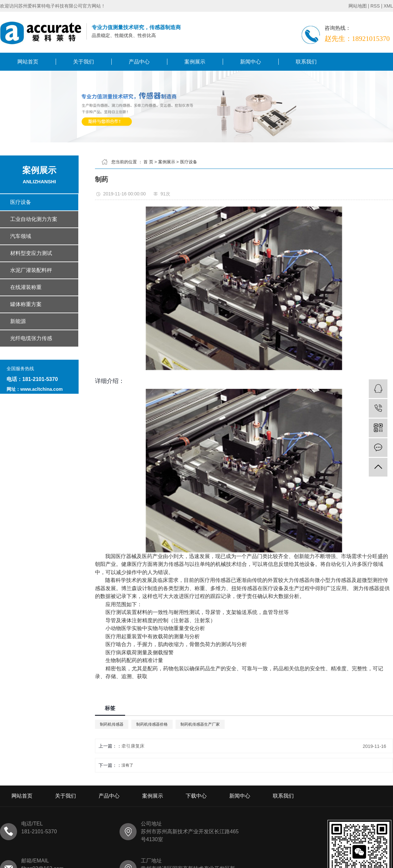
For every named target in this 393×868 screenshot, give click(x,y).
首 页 (148, 162)
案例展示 (195, 62)
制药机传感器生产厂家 (200, 724)
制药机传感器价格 (152, 724)
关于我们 (84, 62)
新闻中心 (251, 62)
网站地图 (358, 6)
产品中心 (139, 62)
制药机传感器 (112, 724)
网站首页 (28, 62)
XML (388, 6)
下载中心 (196, 796)
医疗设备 (189, 162)
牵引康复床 (133, 746)
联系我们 (306, 62)
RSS (375, 6)
